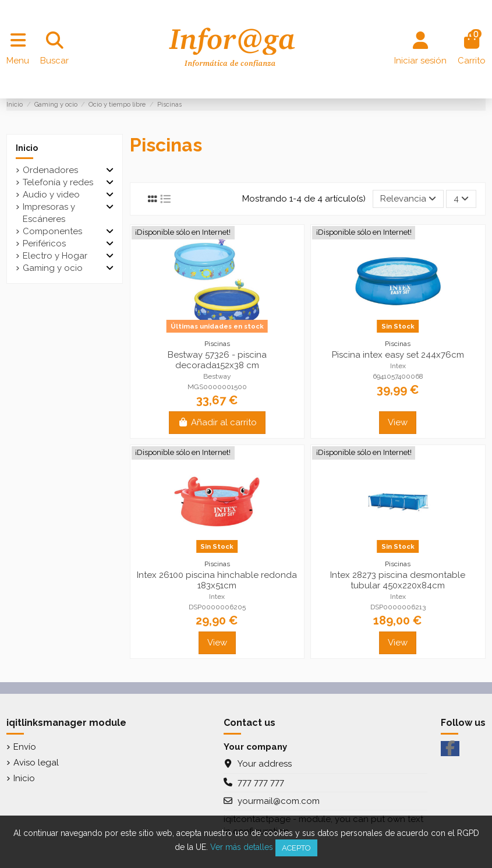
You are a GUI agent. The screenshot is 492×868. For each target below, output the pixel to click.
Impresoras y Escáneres (49, 213)
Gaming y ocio (53, 268)
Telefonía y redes (58, 182)
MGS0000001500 (217, 387)
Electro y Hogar (55, 256)
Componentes (52, 231)
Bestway (217, 376)
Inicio (27, 148)
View (398, 422)
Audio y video (51, 195)
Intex (398, 366)
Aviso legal (36, 763)
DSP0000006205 (217, 607)
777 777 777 (261, 782)
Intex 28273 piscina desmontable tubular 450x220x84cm (398, 580)
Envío (25, 747)
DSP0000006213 (398, 607)
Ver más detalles (242, 847)
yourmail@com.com (279, 801)
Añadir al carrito (217, 422)
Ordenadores (50, 170)
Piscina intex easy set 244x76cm (398, 355)
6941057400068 (398, 376)
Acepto (296, 848)
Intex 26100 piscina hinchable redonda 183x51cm (217, 580)
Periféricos (44, 244)
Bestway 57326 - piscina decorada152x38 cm (217, 360)
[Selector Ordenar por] (408, 199)
